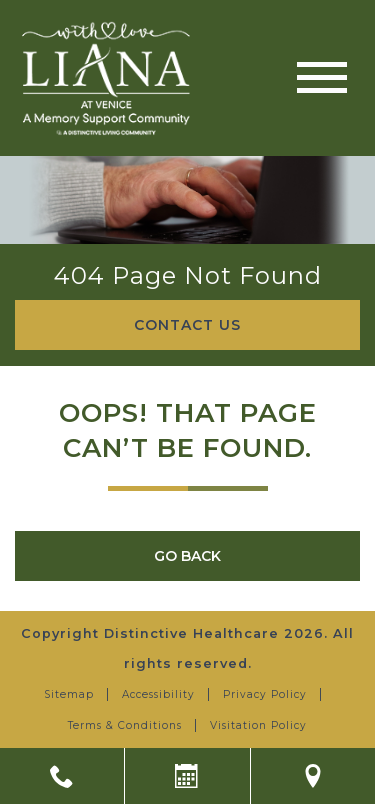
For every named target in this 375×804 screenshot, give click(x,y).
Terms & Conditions (125, 725)
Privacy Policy (265, 694)
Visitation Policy (258, 725)
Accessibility (158, 694)
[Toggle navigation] (322, 77)
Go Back (187, 556)
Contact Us (187, 325)
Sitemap (69, 694)
